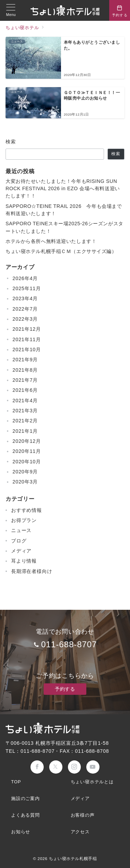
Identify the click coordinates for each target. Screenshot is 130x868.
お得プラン (24, 520)
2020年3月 (25, 482)
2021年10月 (27, 349)
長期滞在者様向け (32, 571)
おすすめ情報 (27, 510)
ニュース (21, 530)
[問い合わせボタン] (120, 10)
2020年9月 (25, 472)
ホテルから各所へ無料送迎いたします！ (51, 241)
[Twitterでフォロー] (56, 767)
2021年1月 (25, 431)
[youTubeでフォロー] (93, 767)
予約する (65, 689)
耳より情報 (24, 561)
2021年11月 (27, 339)
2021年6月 (25, 390)
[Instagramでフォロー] (75, 767)
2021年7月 (25, 380)
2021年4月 (25, 401)
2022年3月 (25, 319)
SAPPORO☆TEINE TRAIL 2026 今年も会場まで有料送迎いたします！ (64, 210)
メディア (21, 551)
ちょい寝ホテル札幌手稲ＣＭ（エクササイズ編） (61, 251)
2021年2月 (25, 421)
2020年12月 (27, 441)
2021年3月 (25, 411)
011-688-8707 (69, 644)
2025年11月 (27, 288)
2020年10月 (27, 462)
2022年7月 (25, 309)
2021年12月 (27, 329)
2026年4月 (25, 278)
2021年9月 (25, 360)
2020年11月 (27, 451)
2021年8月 (25, 370)
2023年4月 (25, 298)
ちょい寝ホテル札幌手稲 (73, 858)
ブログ (19, 541)
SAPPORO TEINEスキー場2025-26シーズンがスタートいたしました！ (64, 227)
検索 (11, 142)
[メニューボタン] (11, 10)
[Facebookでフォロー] (37, 767)
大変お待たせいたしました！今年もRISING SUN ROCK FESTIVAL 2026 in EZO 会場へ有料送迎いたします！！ (63, 189)
